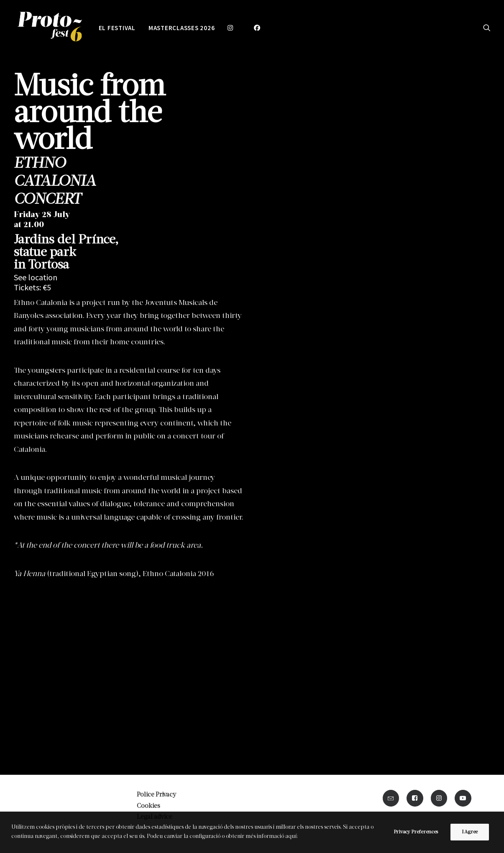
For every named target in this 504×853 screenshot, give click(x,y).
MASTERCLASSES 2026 (182, 28)
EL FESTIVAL (117, 28)
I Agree (470, 832)
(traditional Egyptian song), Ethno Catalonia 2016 (114, 574)
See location (36, 277)
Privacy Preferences (416, 832)
